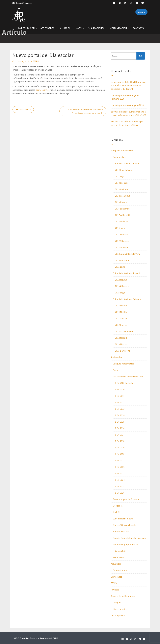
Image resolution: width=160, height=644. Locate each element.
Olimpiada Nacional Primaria (127, 299)
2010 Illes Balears (124, 170)
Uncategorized (118, 615)
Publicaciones (96, 28)
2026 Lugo (120, 267)
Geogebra (118, 506)
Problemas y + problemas (126, 544)
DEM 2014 (120, 415)
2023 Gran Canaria (124, 331)
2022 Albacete (122, 241)
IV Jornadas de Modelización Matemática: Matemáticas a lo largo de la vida (86, 111)
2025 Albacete (122, 260)
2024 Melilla (121, 280)
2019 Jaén (120, 228)
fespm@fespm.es (24, 3)
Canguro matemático (123, 364)
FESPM (36, 61)
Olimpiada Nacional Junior (126, 163)
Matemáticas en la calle (125, 525)
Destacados (116, 577)
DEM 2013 (120, 409)
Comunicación (119, 28)
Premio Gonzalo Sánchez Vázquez (129, 538)
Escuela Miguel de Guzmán (126, 499)
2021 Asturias (122, 234)
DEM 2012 (120, 402)
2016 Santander (123, 209)
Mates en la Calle (121, 532)
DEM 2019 (120, 448)
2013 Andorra (122, 189)
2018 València (122, 222)
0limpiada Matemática (122, 151)
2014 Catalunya (123, 196)
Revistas (115, 590)
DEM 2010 (120, 389)
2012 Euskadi (121, 183)
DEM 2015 (120, 422)
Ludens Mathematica (123, 519)
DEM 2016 (120, 428)
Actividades (47, 28)
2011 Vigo (120, 176)
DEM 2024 (120, 480)
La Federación (26, 28)
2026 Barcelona (123, 351)
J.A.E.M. (116, 512)
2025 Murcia (121, 344)
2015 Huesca (121, 202)
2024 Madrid (121, 338)
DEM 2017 (120, 435)
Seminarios (118, 557)
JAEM (79, 28)
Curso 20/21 (121, 551)
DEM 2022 (120, 467)
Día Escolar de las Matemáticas (128, 377)
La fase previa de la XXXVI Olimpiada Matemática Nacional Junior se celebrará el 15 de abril (128, 85)
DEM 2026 (120, 493)
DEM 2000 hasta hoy (125, 383)
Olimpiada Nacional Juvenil (126, 273)
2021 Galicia (121, 318)
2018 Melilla (121, 305)
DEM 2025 (120, 486)
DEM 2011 (120, 396)
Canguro (117, 603)
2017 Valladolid (122, 215)
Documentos (119, 157)
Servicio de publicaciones (123, 596)
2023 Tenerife (122, 247)
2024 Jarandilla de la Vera (127, 254)
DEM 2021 (120, 460)
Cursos (116, 370)
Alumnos (65, 28)
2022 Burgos (121, 325)
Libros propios (120, 609)
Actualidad (116, 564)
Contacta (138, 28)
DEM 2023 (120, 473)
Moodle (141, 12)
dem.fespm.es (43, 90)
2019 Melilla (121, 312)
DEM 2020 (120, 454)
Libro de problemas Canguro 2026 (127, 105)
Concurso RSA (25, 109)
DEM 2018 (120, 441)
